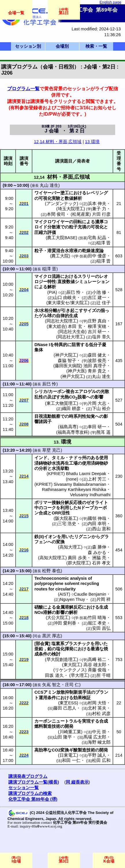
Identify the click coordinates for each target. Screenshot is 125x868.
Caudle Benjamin (90, 594)
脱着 (82, 397)
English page (110, 2)
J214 (24, 476)
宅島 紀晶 (97, 238)
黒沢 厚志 (51, 636)
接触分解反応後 (67, 503)
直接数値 (66, 282)
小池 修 (99, 292)
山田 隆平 (63, 737)
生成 (104, 607)
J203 (24, 256)
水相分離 (48, 311)
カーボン (57, 391)
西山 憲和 (101, 529)
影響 (99, 397)
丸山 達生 (49, 185)
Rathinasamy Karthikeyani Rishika (74, 490)
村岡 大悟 (97, 703)
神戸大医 (77, 371)
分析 (43, 468)
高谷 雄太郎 (95, 665)
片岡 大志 (97, 403)
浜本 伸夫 (97, 204)
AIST (64, 594)
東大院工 (72, 665)
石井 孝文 (101, 563)
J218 (24, 618)
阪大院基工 (66, 518)
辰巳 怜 (73, 292)
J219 (24, 660)
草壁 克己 (51, 450)
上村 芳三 (97, 479)
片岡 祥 (103, 599)
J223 (24, 732)
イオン (50, 537)
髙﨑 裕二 (97, 660)
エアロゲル (85, 391)
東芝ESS (68, 703)
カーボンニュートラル (56, 721)
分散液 (54, 227)
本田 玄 (75, 326)
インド (41, 458)
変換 (60, 542)
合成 (43, 513)
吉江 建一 (97, 298)
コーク (50, 508)
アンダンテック (62, 204)
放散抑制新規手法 (74, 692)
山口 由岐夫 (65, 298)
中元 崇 (99, 732)
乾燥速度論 (93, 251)
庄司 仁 (72, 685)
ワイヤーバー (47, 193)
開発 (69, 726)
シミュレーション (92, 282)
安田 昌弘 (101, 628)
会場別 (62, 46)
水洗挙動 (60, 468)
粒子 (39, 251)
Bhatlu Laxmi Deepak (86, 474)
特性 (52, 282)
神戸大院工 (66, 355)
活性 (66, 513)
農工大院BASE (61, 238)
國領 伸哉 (97, 518)
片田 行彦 (101, 214)
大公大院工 (58, 618)
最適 (95, 649)
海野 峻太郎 (99, 742)
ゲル (43, 316)
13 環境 (92, 142)
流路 (56, 276)
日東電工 (68, 755)
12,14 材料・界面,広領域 (58, 142)
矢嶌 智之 (51, 685)
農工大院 (60, 256)
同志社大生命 (72, 332)
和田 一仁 (71, 760)
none (72, 479)
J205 (24, 324)
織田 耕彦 (71, 409)
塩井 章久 (101, 337)
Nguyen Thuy (72, 599)
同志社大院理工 (62, 321)
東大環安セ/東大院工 (68, 303)
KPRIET (56, 474)
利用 (65, 508)
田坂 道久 (54, 675)
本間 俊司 (56, 214)
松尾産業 (81, 214)
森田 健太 (97, 355)
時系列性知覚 (82, 416)
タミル (58, 458)
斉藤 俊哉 (97, 670)
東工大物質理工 (62, 403)
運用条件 (47, 698)
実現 (86, 721)
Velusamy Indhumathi (90, 495)
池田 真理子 (95, 366)
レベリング (97, 193)
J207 (24, 400)
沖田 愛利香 (65, 623)
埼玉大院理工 (71, 209)
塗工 (65, 193)
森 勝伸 (99, 547)
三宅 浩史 (67, 524)
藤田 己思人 (65, 708)
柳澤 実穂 (97, 326)
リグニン (83, 537)
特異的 (61, 345)
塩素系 (58, 644)
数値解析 (73, 198)
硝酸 (39, 607)
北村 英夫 (97, 708)
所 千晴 (103, 675)
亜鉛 (39, 649)
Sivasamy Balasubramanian (80, 484)
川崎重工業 (70, 732)
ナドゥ (75, 458)
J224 (24, 755)
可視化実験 (50, 198)
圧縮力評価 (45, 232)
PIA (52, 292)
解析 (52, 287)
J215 (24, 516)
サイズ (90, 311)
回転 (78, 222)
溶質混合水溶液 (62, 251)
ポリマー (43, 503)
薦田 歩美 (77, 558)
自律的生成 (67, 316)
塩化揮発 (65, 649)
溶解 (47, 612)
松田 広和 (101, 760)
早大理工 (79, 675)
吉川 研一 (97, 332)
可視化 (97, 227)
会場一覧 (16, 13)
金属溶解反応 (69, 607)
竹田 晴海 (97, 618)
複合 (70, 391)
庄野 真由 (97, 321)
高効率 (41, 750)
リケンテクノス (70, 670)
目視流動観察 (47, 416)
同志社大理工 (71, 337)
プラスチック (77, 644)
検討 (56, 654)
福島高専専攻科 (73, 432)
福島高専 (68, 427)
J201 (24, 204)
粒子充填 (78, 227)
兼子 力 (99, 209)
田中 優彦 (97, 256)
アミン (50, 692)
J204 (24, 290)
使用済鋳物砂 (95, 463)
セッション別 (28, 46)
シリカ (41, 391)
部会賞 (42, 644)
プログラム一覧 (23, 88)
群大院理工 (79, 563)
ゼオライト (97, 503)
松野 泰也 (51, 571)
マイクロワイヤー (52, 222)
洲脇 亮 (99, 558)
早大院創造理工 (62, 660)
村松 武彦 (101, 714)
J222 (24, 703)
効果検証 (82, 698)
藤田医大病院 (68, 366)
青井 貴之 (97, 371)
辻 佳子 (103, 303)
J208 (24, 424)
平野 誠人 (97, 755)
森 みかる (97, 553)
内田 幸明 (97, 524)
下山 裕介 (101, 409)
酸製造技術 (84, 750)
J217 (24, 589)
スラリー (86, 276)
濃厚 (99, 222)
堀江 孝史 (97, 623)
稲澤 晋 (103, 243)
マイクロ (43, 276)
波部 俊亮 (97, 361)
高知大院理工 (53, 558)
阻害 (76, 345)
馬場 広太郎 (95, 737)
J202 (24, 232)
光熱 (65, 397)
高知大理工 (70, 547)
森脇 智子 (67, 361)
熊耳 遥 (103, 432)
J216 (24, 550)
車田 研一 (97, 427)
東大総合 (57, 326)
